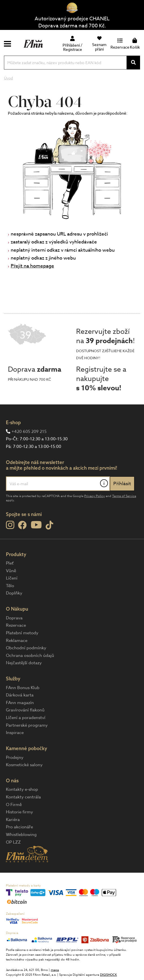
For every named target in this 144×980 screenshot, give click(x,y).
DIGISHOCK (108, 975)
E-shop (13, 422)
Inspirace (15, 733)
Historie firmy (19, 812)
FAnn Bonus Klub (23, 688)
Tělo (10, 586)
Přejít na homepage (32, 266)
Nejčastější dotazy (24, 663)
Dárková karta (20, 695)
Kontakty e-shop (22, 789)
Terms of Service (124, 496)
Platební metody (22, 633)
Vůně (11, 571)
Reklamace (17, 641)
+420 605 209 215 (29, 432)
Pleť (10, 563)
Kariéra (13, 820)
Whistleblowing (21, 835)
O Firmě (14, 805)
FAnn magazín (20, 703)
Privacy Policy (95, 496)
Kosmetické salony (24, 765)
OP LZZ (13, 842)
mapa (55, 970)
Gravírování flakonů (25, 710)
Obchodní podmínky (26, 648)
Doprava (14, 618)
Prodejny (15, 757)
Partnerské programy (27, 725)
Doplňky (14, 593)
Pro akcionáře (19, 827)
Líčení (12, 578)
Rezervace (16, 625)
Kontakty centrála (23, 797)
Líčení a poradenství (26, 718)
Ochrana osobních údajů (30, 655)
